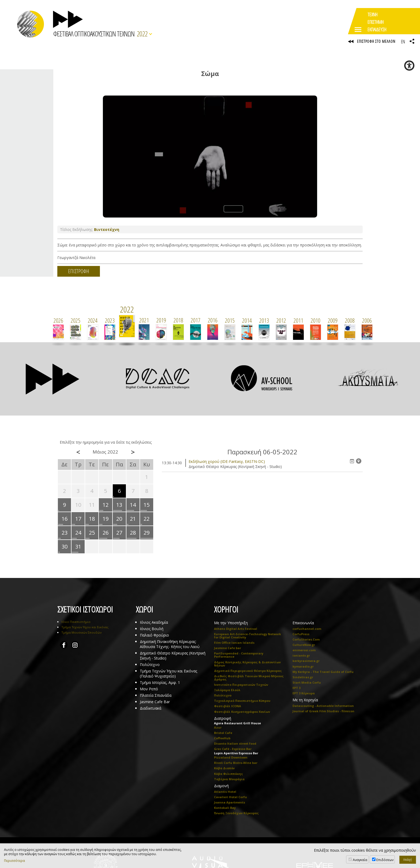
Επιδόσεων (385, 860)
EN (403, 41)
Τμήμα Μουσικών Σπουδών (81, 633)
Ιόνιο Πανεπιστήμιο (76, 622)
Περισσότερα (14, 861)
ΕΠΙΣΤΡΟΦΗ (79, 271)
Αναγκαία (360, 860)
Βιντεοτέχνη (107, 230)
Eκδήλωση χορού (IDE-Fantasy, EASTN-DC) (227, 462)
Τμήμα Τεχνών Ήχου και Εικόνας (85, 627)
